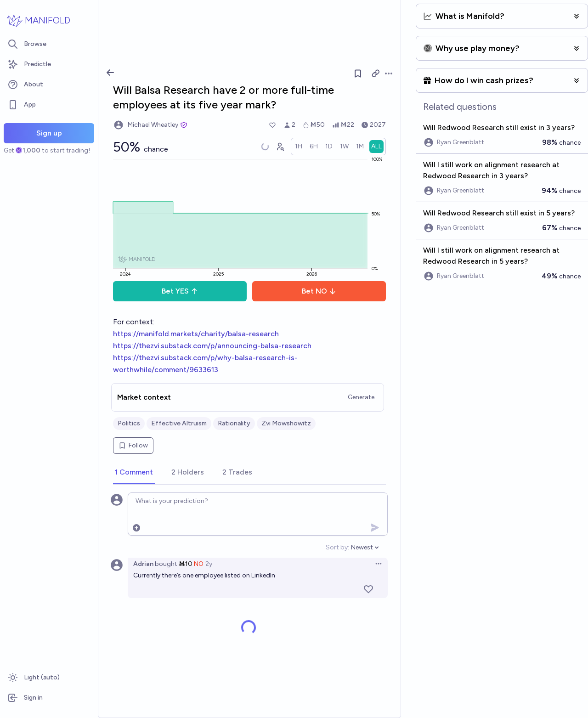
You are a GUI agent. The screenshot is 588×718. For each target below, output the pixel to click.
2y (209, 564)
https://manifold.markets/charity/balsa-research (196, 334)
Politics (129, 423)
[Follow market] (358, 73)
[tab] (134, 473)
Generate (361, 397)
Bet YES (180, 291)
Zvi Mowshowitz (286, 423)
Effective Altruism (179, 423)
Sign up (49, 133)
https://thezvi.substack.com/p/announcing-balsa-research (212, 346)
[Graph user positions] (280, 147)
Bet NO (319, 291)
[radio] (299, 147)
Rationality (234, 423)
